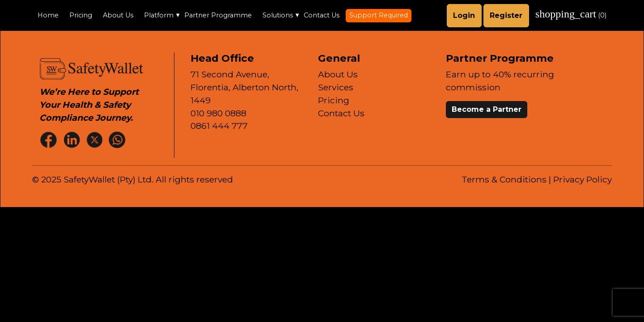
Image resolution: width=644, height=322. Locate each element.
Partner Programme (218, 15)
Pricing (81, 15)
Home (48, 15)
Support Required (379, 15)
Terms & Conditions (504, 179)
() (571, 14)
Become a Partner (487, 109)
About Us (118, 15)
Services (336, 87)
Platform (159, 15)
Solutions (278, 15)
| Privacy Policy (580, 179)
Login (464, 15)
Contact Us (322, 15)
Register (506, 15)
